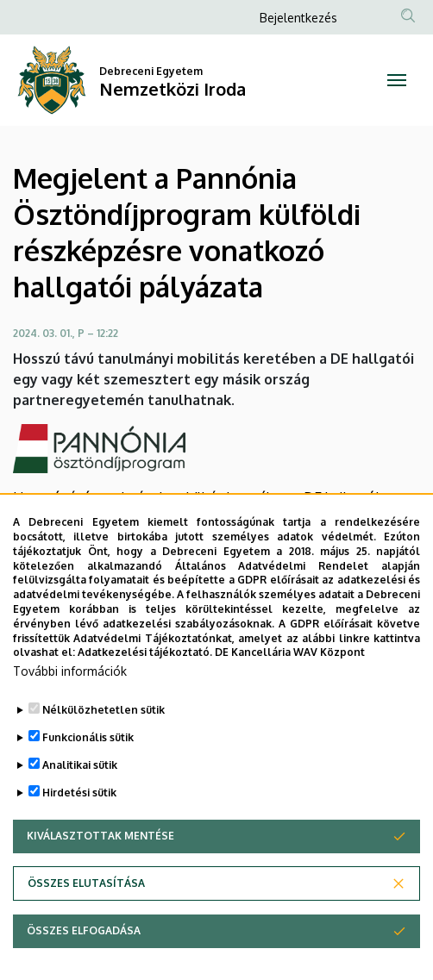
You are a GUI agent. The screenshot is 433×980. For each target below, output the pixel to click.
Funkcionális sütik (88, 759)
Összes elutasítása (86, 905)
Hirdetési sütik (79, 814)
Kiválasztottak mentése (100, 857)
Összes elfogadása (84, 952)
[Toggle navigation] (397, 80)
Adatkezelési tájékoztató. (145, 674)
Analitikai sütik (80, 786)
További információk (70, 693)
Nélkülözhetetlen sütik (104, 731)
